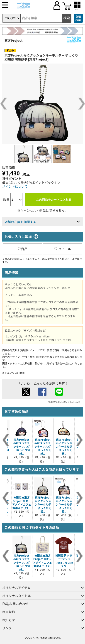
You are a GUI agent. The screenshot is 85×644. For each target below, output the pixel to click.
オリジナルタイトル (17, 596)
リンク (7, 628)
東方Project (14, 40)
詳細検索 (78, 18)
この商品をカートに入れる (54, 200)
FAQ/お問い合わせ (15, 604)
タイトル (63, 249)
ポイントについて (15, 186)
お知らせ (9, 620)
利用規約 (9, 612)
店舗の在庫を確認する (20, 222)
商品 (22, 249)
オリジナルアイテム (16, 587)
